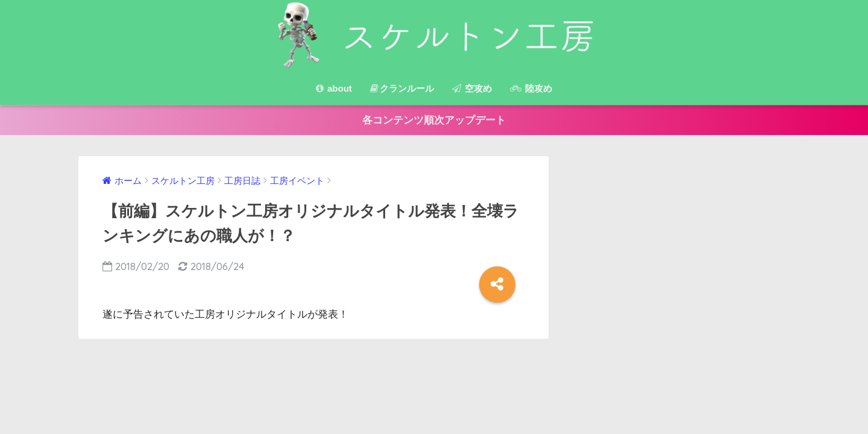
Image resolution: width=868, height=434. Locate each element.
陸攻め (531, 88)
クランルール (402, 88)
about (334, 88)
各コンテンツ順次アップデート (434, 120)
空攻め (472, 88)
